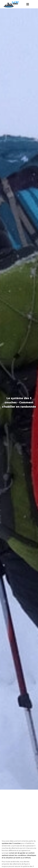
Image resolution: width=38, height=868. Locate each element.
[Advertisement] (19, 811)
